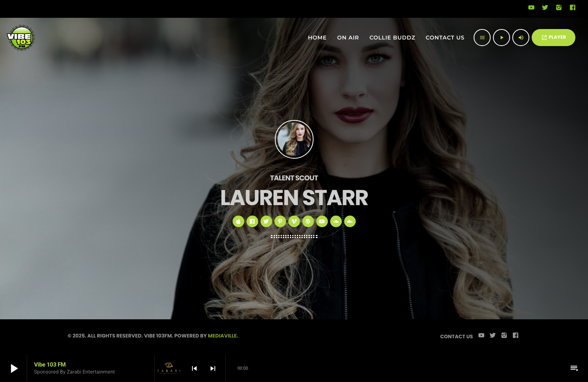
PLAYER (554, 37)
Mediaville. (223, 336)
